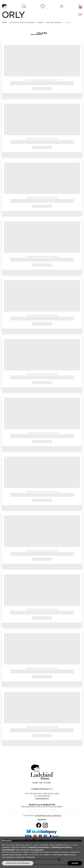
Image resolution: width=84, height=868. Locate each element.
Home (4, 22)
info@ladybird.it (42, 798)
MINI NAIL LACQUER (54, 22)
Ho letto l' (43, 815)
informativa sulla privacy (48, 815)
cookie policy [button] (39, 850)
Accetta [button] (75, 863)
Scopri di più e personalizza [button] (18, 863)
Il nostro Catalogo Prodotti (22, 22)
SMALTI (41, 22)
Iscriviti (42, 820)
